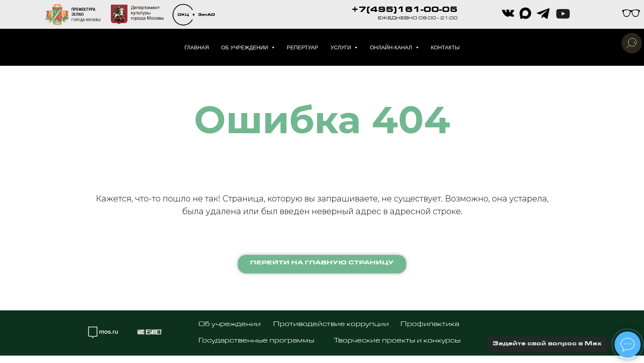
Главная (197, 47)
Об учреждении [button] (246, 47)
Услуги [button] (341, 47)
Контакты (445, 47)
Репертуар (302, 47)
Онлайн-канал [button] (392, 47)
